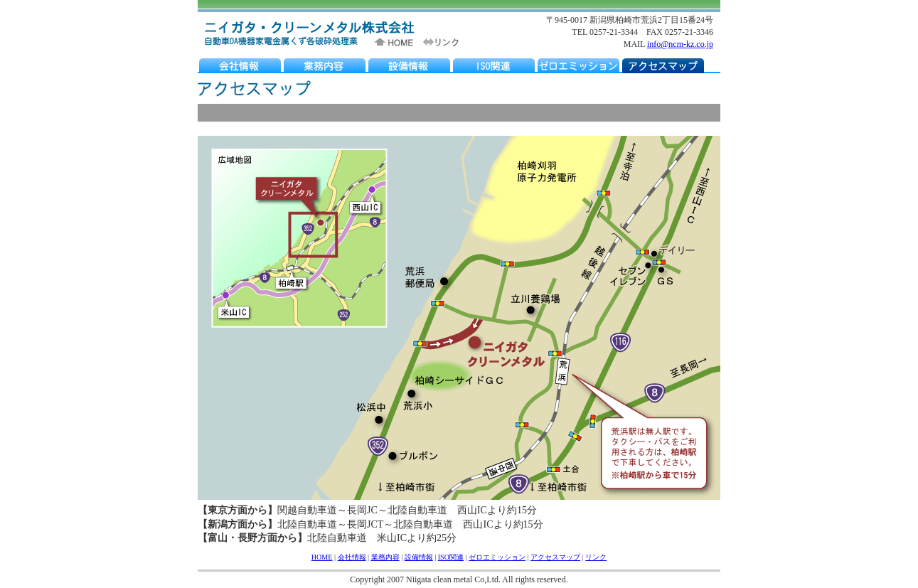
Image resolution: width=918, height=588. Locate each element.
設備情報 (419, 557)
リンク (596, 557)
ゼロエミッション (497, 557)
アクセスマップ (555, 557)
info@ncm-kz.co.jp (680, 44)
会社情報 (352, 557)
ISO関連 (451, 557)
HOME (322, 557)
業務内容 (385, 557)
